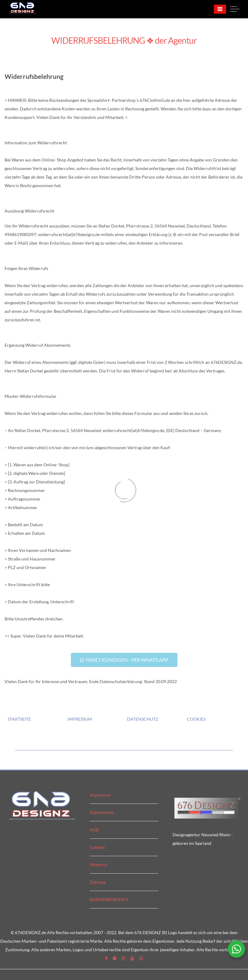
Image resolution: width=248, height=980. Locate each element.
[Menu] (220, 9)
